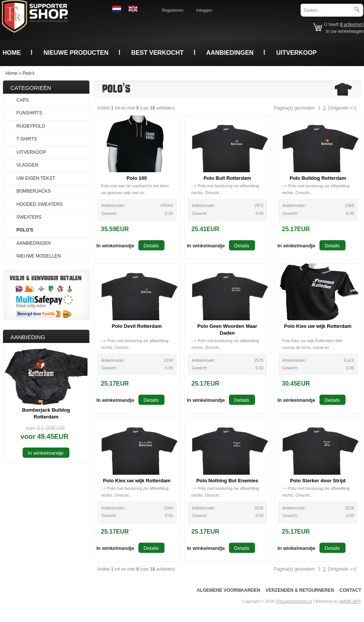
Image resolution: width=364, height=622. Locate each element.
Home (12, 52)
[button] (115, 245)
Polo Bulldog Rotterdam (318, 178)
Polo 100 (137, 178)
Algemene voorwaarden (228, 590)
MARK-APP (350, 601)
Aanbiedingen (230, 52)
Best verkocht (157, 52)
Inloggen (204, 10)
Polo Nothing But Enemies (227, 481)
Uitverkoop (296, 52)
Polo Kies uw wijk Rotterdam (318, 326)
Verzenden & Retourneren (300, 590)
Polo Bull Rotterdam (227, 178)
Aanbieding (28, 337)
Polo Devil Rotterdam (137, 326)
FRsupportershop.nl (294, 601)
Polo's (29, 73)
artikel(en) (352, 25)
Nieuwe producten (76, 52)
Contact (350, 590)
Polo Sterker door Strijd (318, 481)
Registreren (173, 10)
